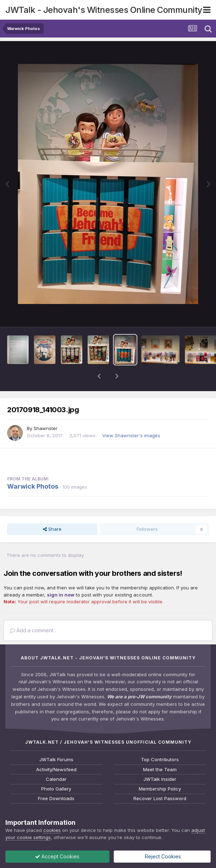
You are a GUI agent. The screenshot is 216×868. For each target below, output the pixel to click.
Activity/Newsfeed (56, 770)
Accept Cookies (57, 856)
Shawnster (46, 428)
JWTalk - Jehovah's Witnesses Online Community (104, 10)
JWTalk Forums (56, 760)
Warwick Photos (33, 486)
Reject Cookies (162, 856)
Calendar (56, 779)
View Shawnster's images (131, 435)
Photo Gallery (56, 789)
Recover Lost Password (160, 799)
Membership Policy (160, 789)
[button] (99, 376)
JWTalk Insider (160, 779)
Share (52, 529)
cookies (52, 830)
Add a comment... (33, 630)
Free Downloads (56, 799)
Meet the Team (160, 770)
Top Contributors (160, 760)
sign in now (61, 595)
